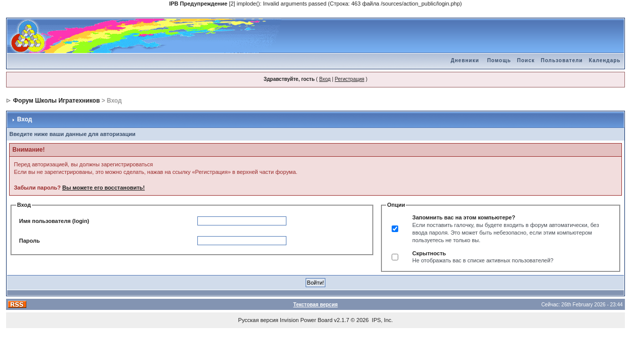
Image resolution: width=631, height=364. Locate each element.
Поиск (526, 60)
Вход (325, 79)
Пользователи (562, 60)
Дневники (465, 60)
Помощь (499, 60)
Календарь (605, 60)
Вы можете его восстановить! (103, 188)
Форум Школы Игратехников (57, 101)
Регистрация (349, 79)
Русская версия (258, 320)
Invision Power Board (306, 320)
